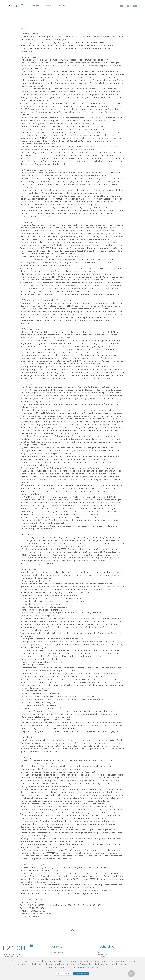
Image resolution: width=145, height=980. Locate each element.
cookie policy (91, 973)
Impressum (102, 959)
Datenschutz (102, 957)
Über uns (75, 10)
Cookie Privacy (103, 961)
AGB (99, 956)
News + (62, 10)
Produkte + (49, 10)
